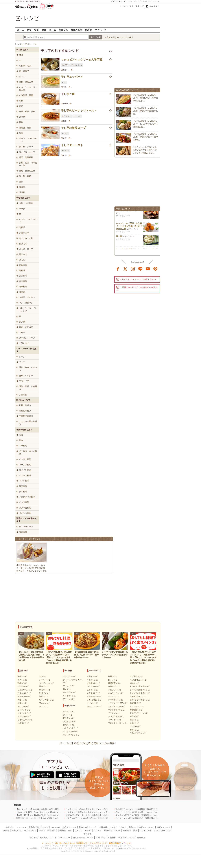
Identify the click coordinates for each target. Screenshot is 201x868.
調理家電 (23, 532)
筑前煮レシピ (92, 690)
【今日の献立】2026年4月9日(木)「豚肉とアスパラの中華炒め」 (145, 137)
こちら (119, 848)
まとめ (53, 30)
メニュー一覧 (154, 1)
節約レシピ (134, 716)
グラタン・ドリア (27, 338)
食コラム (63, 30)
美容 (135, 830)
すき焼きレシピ (93, 693)
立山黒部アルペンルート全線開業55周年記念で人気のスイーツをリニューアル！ (151, 809)
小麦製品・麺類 (26, 95)
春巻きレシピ (114, 686)
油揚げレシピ (45, 693)
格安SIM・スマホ (147, 827)
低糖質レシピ (135, 703)
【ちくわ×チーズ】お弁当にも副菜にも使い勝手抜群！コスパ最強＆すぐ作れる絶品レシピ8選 (58, 809)
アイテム (113, 827)
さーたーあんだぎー (125, 212)
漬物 (21, 122)
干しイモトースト (72, 145)
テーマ (22, 362)
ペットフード (146, 830)
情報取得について (126, 838)
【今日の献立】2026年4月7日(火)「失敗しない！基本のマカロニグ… (145, 98)
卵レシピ (43, 676)
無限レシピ (134, 720)
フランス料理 (25, 465)
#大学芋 (65, 65)
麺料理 (22, 292)
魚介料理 (23, 281)
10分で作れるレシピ (138, 680)
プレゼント (143, 1)
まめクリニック (69, 827)
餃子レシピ (113, 680)
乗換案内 (108, 830)
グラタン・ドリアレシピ (118, 703)
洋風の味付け (25, 411)
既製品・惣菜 (25, 128)
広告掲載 (112, 838)
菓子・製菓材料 (26, 157)
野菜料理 (23, 287)
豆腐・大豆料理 (26, 203)
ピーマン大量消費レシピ (140, 690)
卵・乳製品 (24, 71)
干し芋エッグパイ (72, 77)
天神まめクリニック (88, 827)
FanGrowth (55, 827)
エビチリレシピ (115, 690)
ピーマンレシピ (24, 710)
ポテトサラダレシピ (116, 710)
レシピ (88, 830)
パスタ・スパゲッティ (28, 221)
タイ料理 (23, 492)
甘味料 (22, 192)
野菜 (21, 55)
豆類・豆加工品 (26, 82)
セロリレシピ (68, 686)
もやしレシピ (23, 706)
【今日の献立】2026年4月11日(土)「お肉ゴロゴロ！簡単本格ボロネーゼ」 (49, 815)
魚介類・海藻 (25, 66)
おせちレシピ (68, 711)
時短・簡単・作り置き (28, 388)
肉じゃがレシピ (93, 686)
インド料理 (24, 502)
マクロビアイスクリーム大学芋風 (82, 60)
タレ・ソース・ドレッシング (28, 309)
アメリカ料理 (25, 508)
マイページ (100, 30)
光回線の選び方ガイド (38, 827)
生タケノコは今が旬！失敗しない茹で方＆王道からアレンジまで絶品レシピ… (145, 150)
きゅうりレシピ (24, 716)
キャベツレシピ (24, 696)
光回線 (6, 830)
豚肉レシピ (22, 680)
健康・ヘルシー (26, 376)
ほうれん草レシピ (25, 720)
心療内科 (103, 827)
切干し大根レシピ (46, 700)
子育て (113, 1)
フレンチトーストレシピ (118, 723)
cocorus (42, 830)
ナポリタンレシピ (116, 700)
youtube (148, 269)
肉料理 (22, 271)
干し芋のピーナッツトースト (79, 111)
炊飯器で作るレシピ (138, 696)
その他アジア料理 (27, 497)
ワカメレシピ (45, 703)
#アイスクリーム (76, 65)
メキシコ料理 (25, 513)
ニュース (98, 830)
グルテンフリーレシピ (139, 713)
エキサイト (154, 6)
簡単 (44, 30)
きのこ (22, 77)
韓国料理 (23, 486)
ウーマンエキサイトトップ (132, 6)
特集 (37, 30)
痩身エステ (166, 830)
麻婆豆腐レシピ (115, 683)
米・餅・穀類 (25, 176)
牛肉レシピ (22, 676)
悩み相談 (51, 830)
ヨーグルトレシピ (46, 683)
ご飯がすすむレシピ (138, 733)
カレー (22, 332)
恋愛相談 (62, 830)
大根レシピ (22, 700)
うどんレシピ (92, 703)
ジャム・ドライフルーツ (28, 140)
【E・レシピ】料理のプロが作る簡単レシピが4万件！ (88, 743)
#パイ (64, 82)
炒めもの (23, 254)
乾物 (21, 101)
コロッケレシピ (115, 720)
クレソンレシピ (69, 676)
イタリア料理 (25, 459)
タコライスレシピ (116, 716)
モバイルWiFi (30, 830)
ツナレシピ (44, 706)
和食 (21, 435)
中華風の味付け (26, 416)
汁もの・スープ (26, 249)
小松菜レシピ (23, 723)
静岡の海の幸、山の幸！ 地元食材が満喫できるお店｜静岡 (42, 818)
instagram (133, 269)
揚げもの (23, 244)
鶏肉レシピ (22, 683)
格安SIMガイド (164, 827)
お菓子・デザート (27, 297)
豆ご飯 (119, 238)
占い (136, 1)
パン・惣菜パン (26, 303)
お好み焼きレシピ (94, 696)
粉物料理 (23, 265)
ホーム (21, 30)
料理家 (88, 30)
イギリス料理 (25, 476)
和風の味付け (25, 405)
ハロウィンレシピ (70, 728)
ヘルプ (90, 838)
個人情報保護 (79, 838)
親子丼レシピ (92, 676)
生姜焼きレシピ (93, 683)
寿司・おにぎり (26, 327)
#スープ (65, 133)
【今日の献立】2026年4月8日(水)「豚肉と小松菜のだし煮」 (145, 111)
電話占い (132, 827)
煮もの (22, 260)
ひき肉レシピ (23, 686)
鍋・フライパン (26, 527)
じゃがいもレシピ (25, 690)
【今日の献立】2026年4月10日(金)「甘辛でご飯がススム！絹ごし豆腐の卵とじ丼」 (103, 818)
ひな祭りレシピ (69, 722)
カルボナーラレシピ (116, 706)
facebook (118, 269)
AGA (156, 830)
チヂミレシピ (114, 713)
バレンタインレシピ (71, 735)
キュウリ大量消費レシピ (140, 693)
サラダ (22, 209)
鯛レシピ (67, 689)
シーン (22, 357)
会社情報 (34, 838)
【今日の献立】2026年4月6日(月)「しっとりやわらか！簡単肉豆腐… (145, 124)
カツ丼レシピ (92, 680)
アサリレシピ (68, 699)
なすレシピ (22, 703)
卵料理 (22, 227)
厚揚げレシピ (45, 690)
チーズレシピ (45, 680)
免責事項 (141, 838)
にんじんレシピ (24, 713)
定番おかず (24, 233)
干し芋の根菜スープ (73, 128)
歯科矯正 (127, 830)
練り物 (22, 117)
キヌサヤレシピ (69, 696)
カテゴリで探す (126, 37)
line (140, 269)
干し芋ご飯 (68, 94)
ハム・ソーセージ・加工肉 (28, 89)
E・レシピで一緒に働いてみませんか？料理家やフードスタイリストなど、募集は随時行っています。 (88, 843)
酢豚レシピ (113, 676)
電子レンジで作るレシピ (140, 700)
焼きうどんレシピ (94, 706)
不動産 (117, 830)
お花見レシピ (68, 725)
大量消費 (23, 395)
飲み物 (22, 322)
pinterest (155, 269)
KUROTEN (21, 827)
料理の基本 (77, 30)
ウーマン (79, 830)
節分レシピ (68, 715)
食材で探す (112, 37)
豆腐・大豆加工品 (27, 171)
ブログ (123, 827)
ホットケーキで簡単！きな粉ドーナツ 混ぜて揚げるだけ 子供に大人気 (129, 228)
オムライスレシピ (116, 693)
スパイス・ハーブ (27, 152)
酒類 (21, 182)
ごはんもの (24, 343)
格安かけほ (17, 830)
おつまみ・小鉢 (26, 238)
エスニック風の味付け (28, 423)
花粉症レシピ (68, 718)
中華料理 (23, 446)
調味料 (22, 187)
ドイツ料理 (24, 481)
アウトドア (24, 381)
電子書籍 (87, 834)
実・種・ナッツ (26, 147)
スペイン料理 (25, 470)
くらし (120, 1)
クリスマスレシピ (70, 731)
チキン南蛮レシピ (94, 700)
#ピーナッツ (66, 116)
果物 (21, 133)
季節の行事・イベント (28, 369)
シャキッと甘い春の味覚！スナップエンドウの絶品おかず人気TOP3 (96, 809)
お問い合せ (101, 838)
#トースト (77, 116)
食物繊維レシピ (136, 710)
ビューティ (128, 1)
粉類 (21, 106)
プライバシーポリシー (60, 838)
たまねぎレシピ (24, 693)
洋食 (21, 440)
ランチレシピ (135, 726)
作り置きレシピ (136, 676)
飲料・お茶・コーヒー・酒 (28, 164)
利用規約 (44, 838)
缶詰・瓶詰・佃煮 (27, 112)
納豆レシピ (44, 696)
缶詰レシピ (134, 683)
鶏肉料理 (23, 276)
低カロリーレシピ (137, 706)
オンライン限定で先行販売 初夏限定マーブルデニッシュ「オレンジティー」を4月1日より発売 (158, 815)
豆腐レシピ (44, 686)
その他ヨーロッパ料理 (28, 453)
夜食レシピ (134, 730)
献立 (29, 30)
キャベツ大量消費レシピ (140, 686)
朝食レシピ (134, 723)
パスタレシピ (114, 696)
